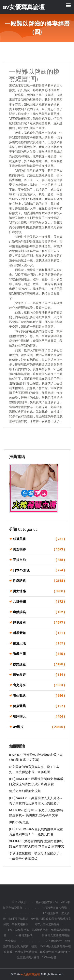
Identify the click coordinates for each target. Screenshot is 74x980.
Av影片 (39, 727)
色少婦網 (11, 941)
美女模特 (39, 550)
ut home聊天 (54, 941)
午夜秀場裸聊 (20, 924)
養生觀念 (39, 696)
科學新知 (39, 633)
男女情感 (39, 591)
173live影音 (49, 957)
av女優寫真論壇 (30, 974)
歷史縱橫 (39, 623)
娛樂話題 (39, 664)
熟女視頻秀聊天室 (47, 902)
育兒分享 (39, 685)
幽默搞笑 (39, 612)
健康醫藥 (39, 706)
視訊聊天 (39, 717)
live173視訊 (19, 902)
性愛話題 (39, 581)
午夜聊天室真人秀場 (54, 908)
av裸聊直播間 (24, 935)
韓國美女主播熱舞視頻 (56, 935)
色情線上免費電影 (26, 952)
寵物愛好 (39, 675)
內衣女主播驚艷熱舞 (47, 924)
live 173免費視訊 (19, 930)
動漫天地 (39, 643)
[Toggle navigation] (68, 5)
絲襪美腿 (39, 539)
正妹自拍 (39, 560)
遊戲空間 (39, 654)
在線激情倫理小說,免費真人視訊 (37, 944)
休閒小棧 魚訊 (19, 822)
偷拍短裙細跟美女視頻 (25, 791)
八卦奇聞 (39, 602)
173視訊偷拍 (51, 913)
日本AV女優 (39, 570)
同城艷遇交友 (40, 930)
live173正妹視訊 (18, 919)
